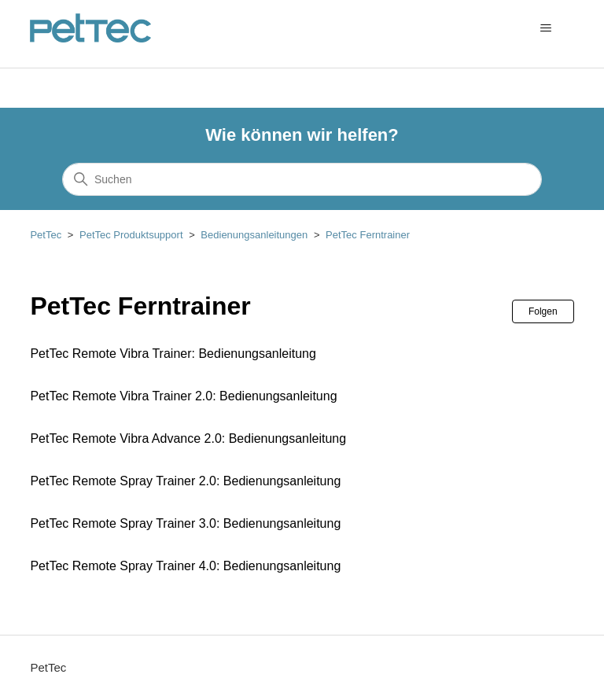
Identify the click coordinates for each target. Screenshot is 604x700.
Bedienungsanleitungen (254, 235)
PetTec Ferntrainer (368, 235)
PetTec (46, 235)
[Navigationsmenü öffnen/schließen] (546, 28)
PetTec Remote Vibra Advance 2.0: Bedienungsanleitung (188, 438)
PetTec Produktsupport (131, 235)
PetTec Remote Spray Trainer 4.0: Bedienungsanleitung (185, 566)
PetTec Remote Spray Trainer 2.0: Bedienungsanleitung (185, 481)
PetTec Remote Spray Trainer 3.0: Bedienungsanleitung (185, 523)
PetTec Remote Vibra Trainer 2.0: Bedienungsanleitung (183, 396)
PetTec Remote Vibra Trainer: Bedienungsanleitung (173, 354)
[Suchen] (302, 179)
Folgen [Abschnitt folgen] (543, 311)
